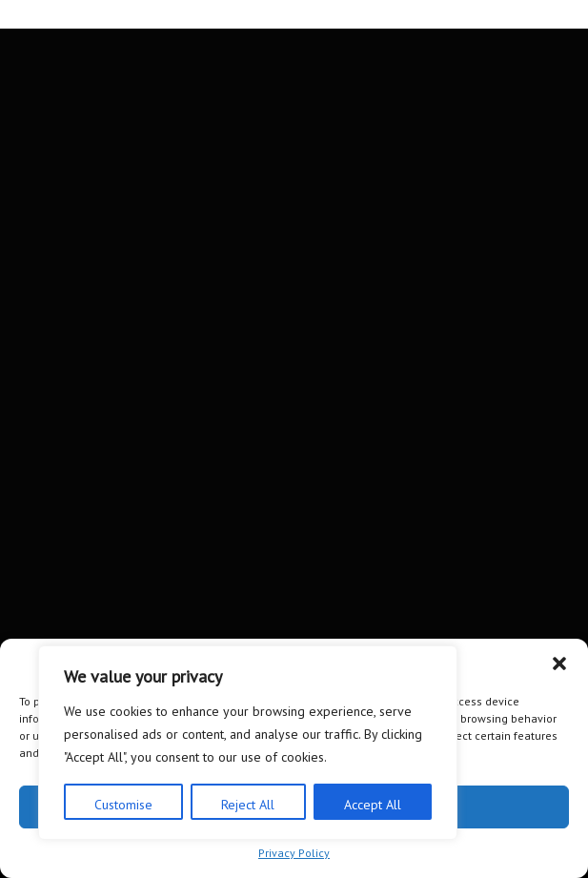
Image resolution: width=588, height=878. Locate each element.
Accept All (373, 805)
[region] (248, 743)
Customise (123, 805)
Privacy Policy (294, 853)
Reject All (248, 805)
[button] (559, 664)
